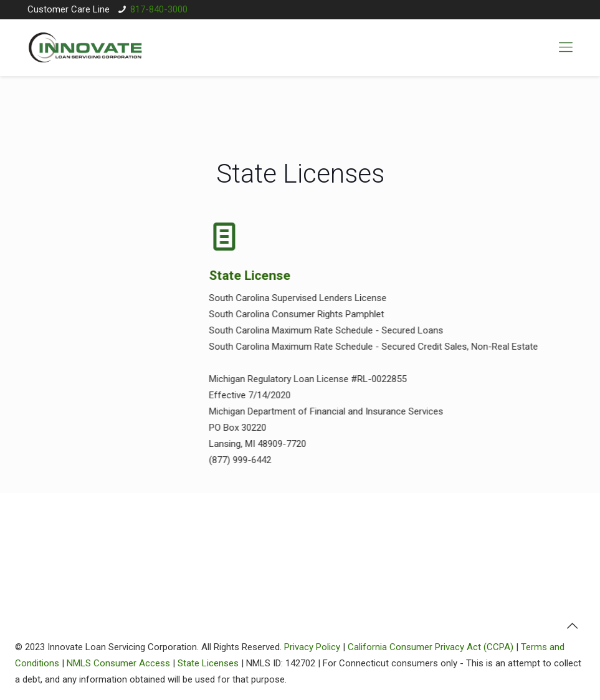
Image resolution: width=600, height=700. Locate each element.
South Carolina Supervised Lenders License (294, 298)
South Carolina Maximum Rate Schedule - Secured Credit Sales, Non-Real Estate (369, 347)
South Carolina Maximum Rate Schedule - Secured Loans (322, 330)
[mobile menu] (566, 47)
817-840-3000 (159, 9)
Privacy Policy (312, 647)
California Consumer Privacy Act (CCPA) (431, 647)
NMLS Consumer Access (118, 663)
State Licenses (208, 663)
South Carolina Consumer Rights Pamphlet (293, 314)
